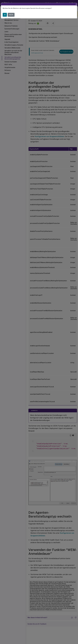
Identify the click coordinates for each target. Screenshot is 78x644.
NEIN (11, 15)
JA (5, 15)
